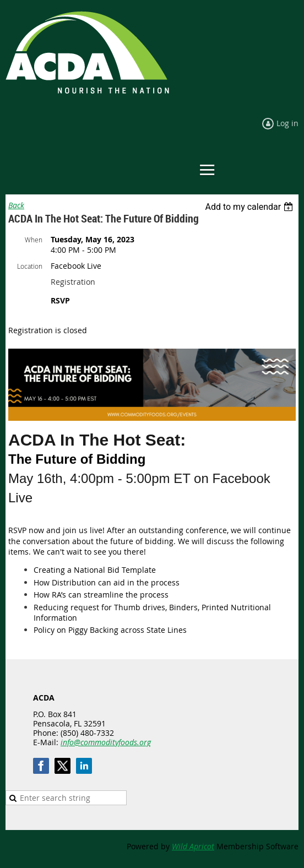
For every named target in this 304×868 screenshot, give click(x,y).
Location (30, 266)
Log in (287, 123)
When (34, 240)
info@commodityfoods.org (106, 742)
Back (16, 205)
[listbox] (250, 207)
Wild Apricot (193, 846)
